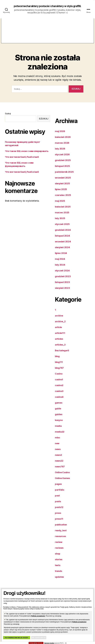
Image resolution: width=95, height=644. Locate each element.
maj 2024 (60, 262)
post (57, 499)
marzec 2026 (62, 146)
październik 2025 (64, 175)
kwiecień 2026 (63, 140)
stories (59, 563)
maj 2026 (60, 134)
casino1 (59, 383)
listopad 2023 (62, 285)
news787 (60, 470)
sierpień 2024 (62, 251)
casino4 (59, 400)
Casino (59, 377)
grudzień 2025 (63, 163)
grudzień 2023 (63, 280)
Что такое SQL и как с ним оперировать (27, 154)
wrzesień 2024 (63, 245)
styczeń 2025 (62, 227)
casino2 (59, 389)
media (58, 429)
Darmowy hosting (49, 643)
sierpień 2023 (62, 291)
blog (57, 359)
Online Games (62, 481)
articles (59, 342)
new (57, 447)
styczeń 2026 (62, 158)
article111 (60, 336)
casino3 (59, 394)
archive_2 (60, 325)
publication (61, 528)
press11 (59, 522)
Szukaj (8, 117)
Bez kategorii (62, 354)
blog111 (59, 365)
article (58, 330)
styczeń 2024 (62, 274)
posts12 (59, 510)
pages (58, 487)
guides (59, 418)
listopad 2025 (62, 169)
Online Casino (62, 476)
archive (59, 319)
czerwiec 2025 (63, 198)
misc (58, 441)
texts (58, 568)
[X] (66, 643)
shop (58, 557)
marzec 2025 (62, 216)
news (58, 452)
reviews (59, 551)
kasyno (59, 423)
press (58, 516)
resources (60, 539)
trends (58, 574)
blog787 (59, 371)
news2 (58, 458)
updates (59, 580)
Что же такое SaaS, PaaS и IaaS (22, 160)
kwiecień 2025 (63, 210)
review (59, 545)
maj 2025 (60, 204)
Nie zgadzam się (39, 638)
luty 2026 (60, 152)
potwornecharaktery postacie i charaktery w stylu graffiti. (47, 8)
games (59, 406)
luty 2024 (60, 268)
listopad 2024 (62, 239)
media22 (60, 435)
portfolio (60, 493)
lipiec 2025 (61, 192)
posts (58, 505)
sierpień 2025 (62, 187)
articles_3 (60, 348)
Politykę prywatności (38, 616)
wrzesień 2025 (63, 181)
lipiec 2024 (61, 256)
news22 (59, 464)
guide (58, 412)
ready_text (61, 534)
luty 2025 (60, 222)
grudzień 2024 (63, 233)
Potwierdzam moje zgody (17, 638)
